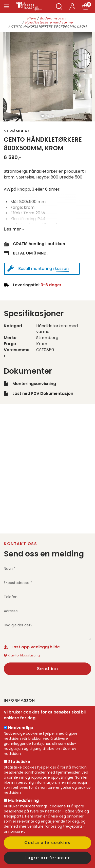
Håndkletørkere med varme (49, 22)
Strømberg (17, 131)
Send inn (48, 669)
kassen (62, 269)
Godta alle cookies (48, 843)
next (90, 77)
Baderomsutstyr (54, 18)
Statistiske (19, 762)
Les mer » (14, 229)
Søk (59, 6)
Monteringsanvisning (34, 384)
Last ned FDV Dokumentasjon (43, 393)
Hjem (32, 18)
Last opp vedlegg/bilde (36, 647)
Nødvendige (21, 728)
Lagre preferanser (47, 858)
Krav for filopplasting (22, 655)
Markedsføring (23, 800)
